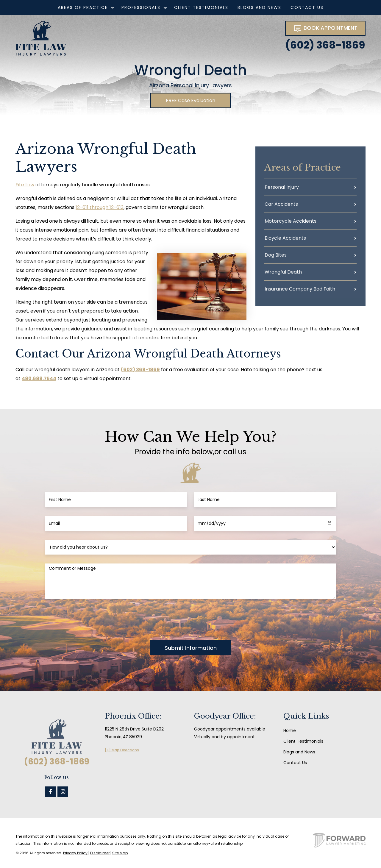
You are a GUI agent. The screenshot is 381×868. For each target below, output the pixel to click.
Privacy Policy (75, 853)
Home (290, 730)
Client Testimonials (201, 7)
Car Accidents (281, 207)
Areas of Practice (83, 7)
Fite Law (25, 185)
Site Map (120, 853)
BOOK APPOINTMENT (325, 28)
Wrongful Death (283, 275)
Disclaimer (100, 853)
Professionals (141, 7)
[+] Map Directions (122, 750)
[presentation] (90, 620)
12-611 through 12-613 (100, 207)
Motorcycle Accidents (291, 224)
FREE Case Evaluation (190, 100)
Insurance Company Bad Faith (300, 292)
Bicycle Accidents (285, 241)
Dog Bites (276, 258)
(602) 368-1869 (325, 45)
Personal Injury (282, 190)
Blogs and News (259, 7)
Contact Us (307, 7)
